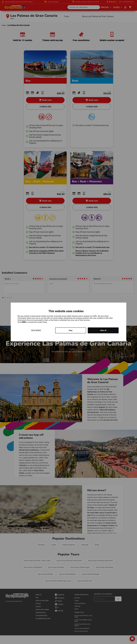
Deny (71, 330)
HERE (24, 322)
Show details (36, 330)
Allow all (103, 330)
